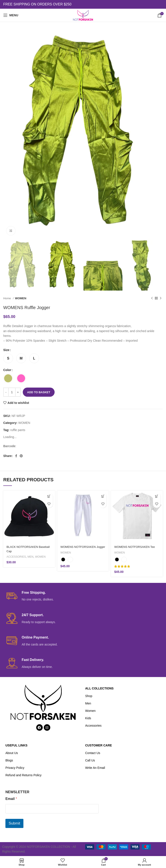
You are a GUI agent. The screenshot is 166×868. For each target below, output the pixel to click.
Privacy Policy (15, 768)
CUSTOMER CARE (98, 745)
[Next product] (161, 298)
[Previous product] (152, 298)
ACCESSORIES (17, 557)
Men (88, 703)
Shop (89, 696)
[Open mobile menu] (11, 15)
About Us (12, 753)
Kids (88, 718)
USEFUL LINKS (16, 745)
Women (90, 711)
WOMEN (21, 298)
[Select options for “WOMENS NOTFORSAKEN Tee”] (157, 496)
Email (11, 799)
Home (7, 298)
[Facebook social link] (16, 456)
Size (6, 350)
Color (7, 370)
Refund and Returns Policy (24, 775)
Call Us (90, 760)
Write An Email (95, 768)
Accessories (93, 726)
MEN (32, 557)
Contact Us (93, 753)
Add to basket (39, 392)
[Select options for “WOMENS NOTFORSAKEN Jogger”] (103, 496)
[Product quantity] (12, 392)
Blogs (9, 760)
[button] (49, 496)
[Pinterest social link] (21, 456)
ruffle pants (18, 430)
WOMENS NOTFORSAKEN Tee (136, 547)
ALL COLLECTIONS (99, 688)
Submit (14, 823)
